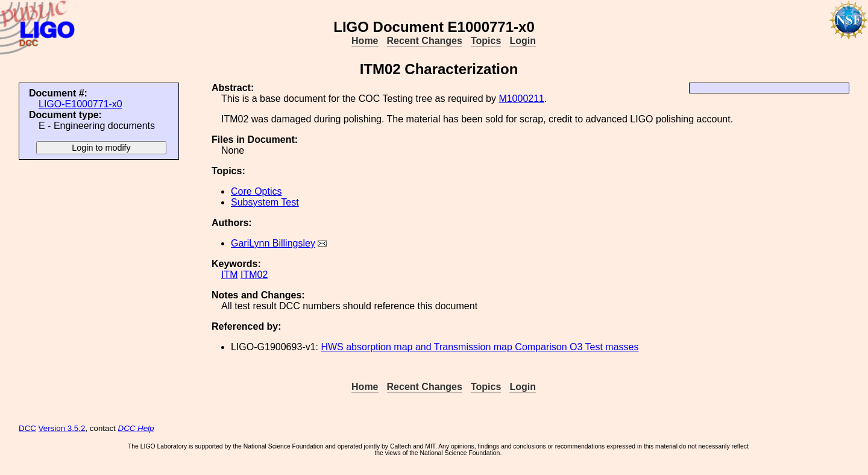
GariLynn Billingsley (273, 243)
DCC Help (136, 428)
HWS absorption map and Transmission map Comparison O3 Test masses (480, 347)
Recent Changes (425, 41)
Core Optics (256, 191)
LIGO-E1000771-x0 (80, 104)
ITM (230, 275)
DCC (27, 428)
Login (523, 41)
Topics (486, 41)
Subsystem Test (265, 202)
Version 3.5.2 (62, 428)
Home (365, 41)
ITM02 (254, 275)
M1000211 (521, 99)
